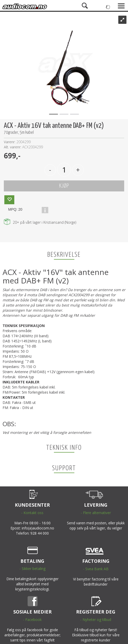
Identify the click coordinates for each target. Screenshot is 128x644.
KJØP (64, 186)
